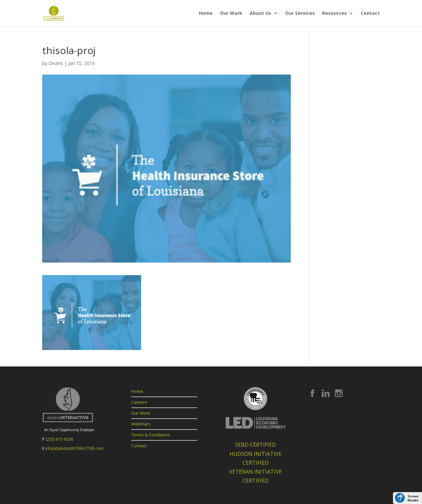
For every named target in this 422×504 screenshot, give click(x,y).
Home (206, 14)
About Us (260, 14)
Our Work (231, 14)
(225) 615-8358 (59, 439)
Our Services (300, 14)
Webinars (141, 424)
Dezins (56, 63)
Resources (334, 14)
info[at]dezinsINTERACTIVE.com (74, 448)
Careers (139, 402)
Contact (370, 14)
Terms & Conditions (151, 435)
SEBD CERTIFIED (256, 445)
